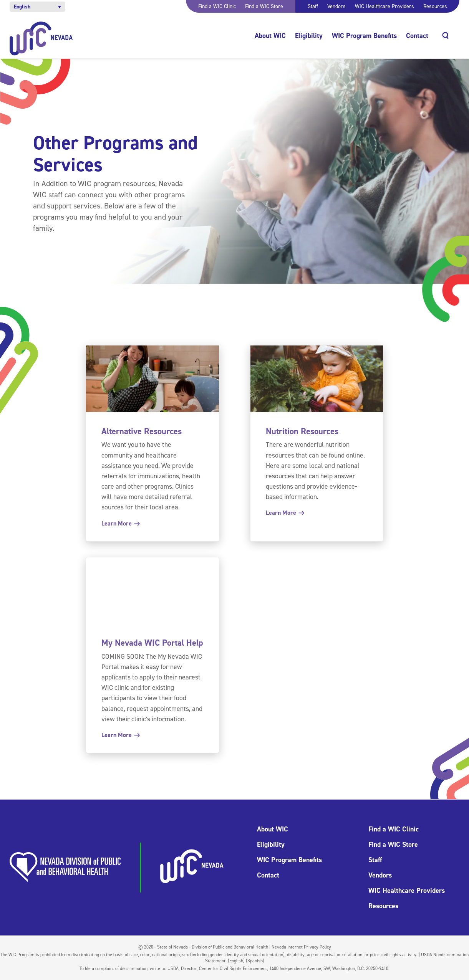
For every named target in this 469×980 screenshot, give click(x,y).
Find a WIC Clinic (217, 6)
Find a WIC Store (264, 6)
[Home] (41, 39)
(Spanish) (255, 961)
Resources (435, 6)
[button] (37, 7)
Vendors (336, 6)
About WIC (270, 36)
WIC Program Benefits (364, 36)
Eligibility (309, 36)
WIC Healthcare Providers (384, 6)
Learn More (120, 523)
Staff (313, 6)
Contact (417, 36)
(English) (236, 961)
